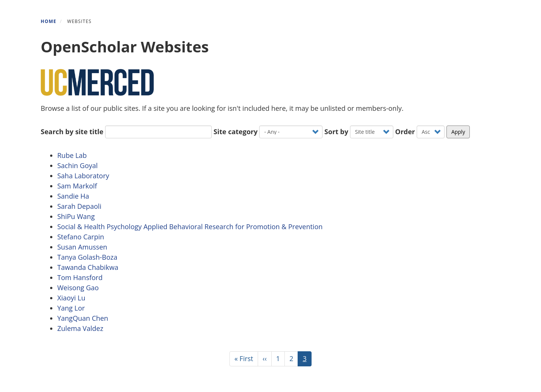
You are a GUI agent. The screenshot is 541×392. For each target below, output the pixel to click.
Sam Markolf (77, 186)
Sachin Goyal (77, 165)
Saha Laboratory (83, 176)
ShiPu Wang (76, 216)
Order (405, 132)
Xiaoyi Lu (71, 298)
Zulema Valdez (80, 328)
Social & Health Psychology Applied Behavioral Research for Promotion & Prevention (192, 227)
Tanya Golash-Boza (87, 257)
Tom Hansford (80, 277)
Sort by (336, 132)
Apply (458, 132)
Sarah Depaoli (79, 206)
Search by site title (72, 132)
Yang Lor (71, 308)
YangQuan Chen (83, 318)
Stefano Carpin (81, 237)
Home (49, 21)
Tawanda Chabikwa (88, 267)
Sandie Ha (73, 196)
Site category (236, 132)
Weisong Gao (78, 288)
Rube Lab (72, 155)
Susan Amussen (82, 247)
